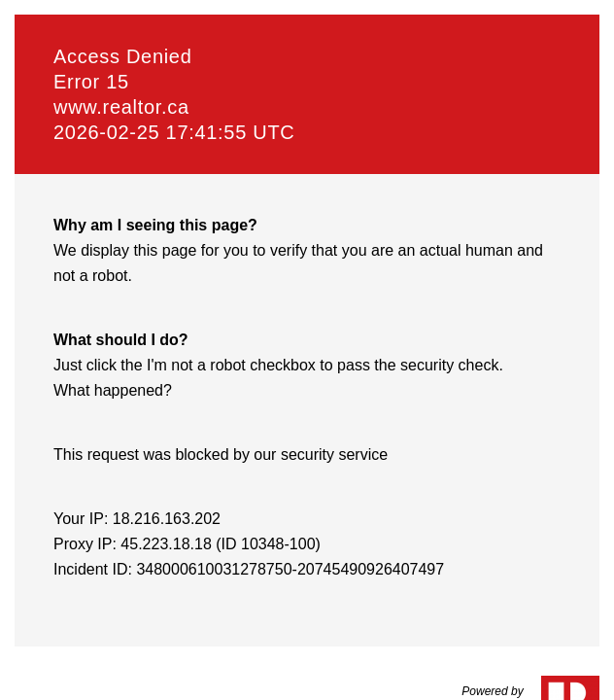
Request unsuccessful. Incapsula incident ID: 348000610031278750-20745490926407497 (307, 350)
